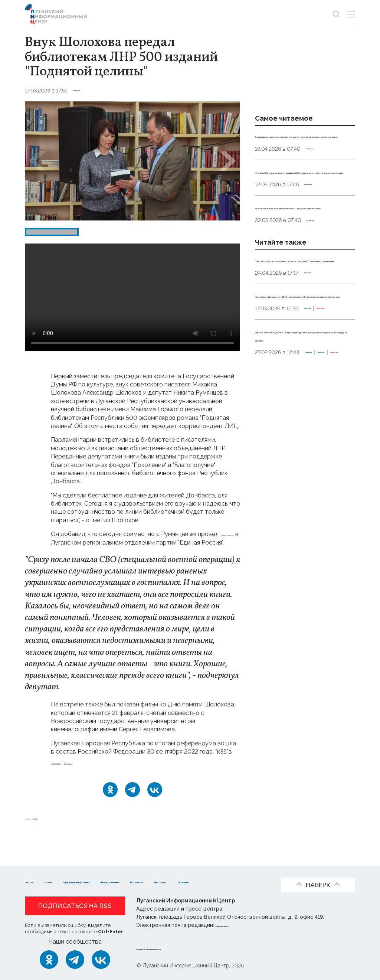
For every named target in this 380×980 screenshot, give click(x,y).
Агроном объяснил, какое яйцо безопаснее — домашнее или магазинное (304, 257)
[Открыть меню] (351, 14)
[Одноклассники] (110, 804)
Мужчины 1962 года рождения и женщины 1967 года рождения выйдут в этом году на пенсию (305, 204)
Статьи (73, 870)
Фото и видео (46, 881)
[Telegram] (132, 804)
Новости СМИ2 (47, 832)
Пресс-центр (99, 881)
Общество (87, 91)
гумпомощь (69, 774)
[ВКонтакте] (155, 804)
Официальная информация (137, 870)
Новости (38, 870)
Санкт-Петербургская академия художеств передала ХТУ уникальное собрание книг (305, 326)
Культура (317, 347)
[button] (37, 161)
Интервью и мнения (220, 870)
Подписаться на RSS (75, 906)
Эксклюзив (300, 416)
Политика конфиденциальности (181, 948)
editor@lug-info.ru (241, 925)
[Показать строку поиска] (336, 14)
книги (100, 774)
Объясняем (149, 881)
